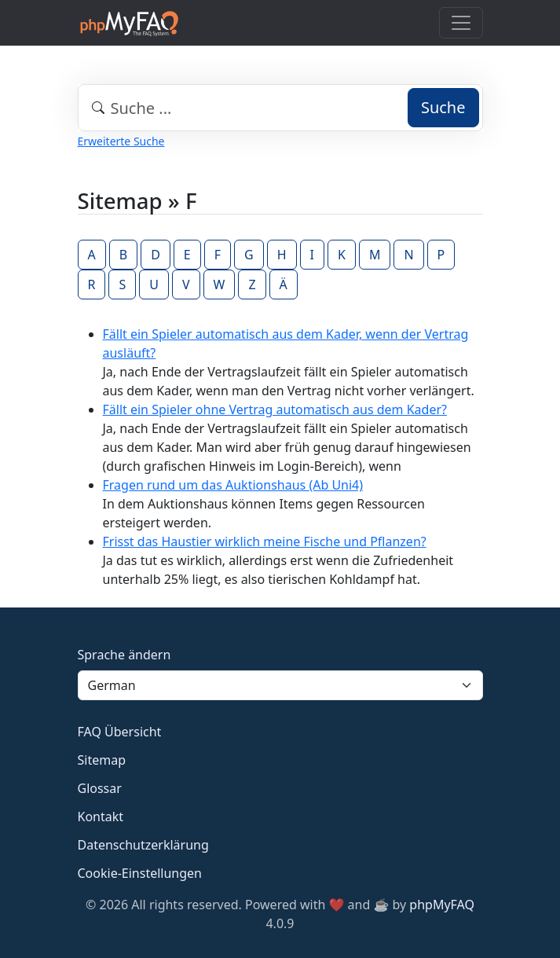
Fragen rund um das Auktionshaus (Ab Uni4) (233, 485)
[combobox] (280, 108)
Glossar (100, 788)
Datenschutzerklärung (143, 845)
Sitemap (102, 760)
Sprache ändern (124, 655)
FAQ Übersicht (120, 732)
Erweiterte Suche (121, 141)
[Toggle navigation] (461, 23)
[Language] (280, 685)
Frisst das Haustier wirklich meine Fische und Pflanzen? (265, 541)
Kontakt (101, 817)
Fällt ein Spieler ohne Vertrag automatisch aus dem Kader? (275, 409)
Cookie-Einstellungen (140, 873)
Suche (443, 107)
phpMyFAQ (442, 905)
